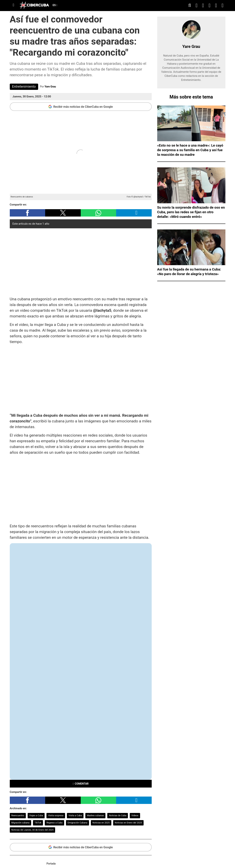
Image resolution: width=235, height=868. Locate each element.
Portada (51, 864)
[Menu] (13, 5)
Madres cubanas (95, 815)
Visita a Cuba (75, 815)
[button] (28, 213)
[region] (81, 261)
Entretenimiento (24, 86)
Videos (135, 815)
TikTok (38, 823)
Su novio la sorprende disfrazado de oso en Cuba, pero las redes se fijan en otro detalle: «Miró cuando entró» (191, 212)
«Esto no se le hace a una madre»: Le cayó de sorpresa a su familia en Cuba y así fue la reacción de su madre (190, 150)
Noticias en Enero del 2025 (128, 823)
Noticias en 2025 (101, 823)
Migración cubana (20, 823)
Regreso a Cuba (54, 823)
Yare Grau (50, 87)
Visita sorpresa (56, 815)
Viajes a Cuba (36, 815)
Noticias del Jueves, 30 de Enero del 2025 (32, 830)
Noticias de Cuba (118, 815)
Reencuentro (18, 815)
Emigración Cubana (77, 823)
